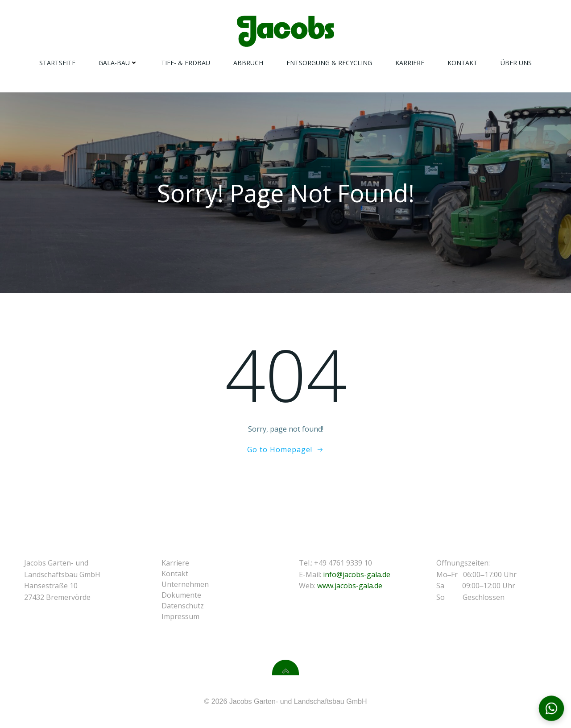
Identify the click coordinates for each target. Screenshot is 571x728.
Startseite (57, 63)
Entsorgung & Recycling (329, 63)
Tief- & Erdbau (186, 63)
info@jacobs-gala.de (357, 574)
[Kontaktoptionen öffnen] (551, 708)
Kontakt (462, 63)
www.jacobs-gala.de (350, 586)
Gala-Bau (118, 63)
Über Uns (516, 63)
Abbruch (248, 63)
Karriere (410, 63)
